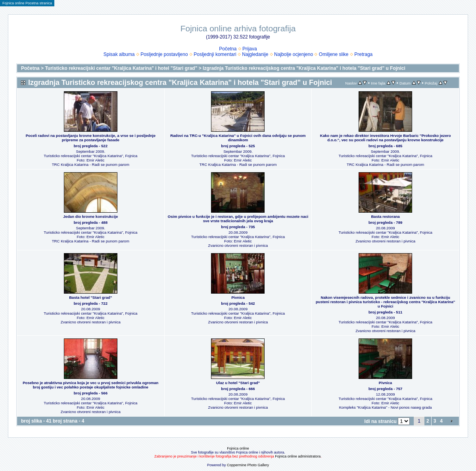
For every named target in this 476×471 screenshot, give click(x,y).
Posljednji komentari (215, 54)
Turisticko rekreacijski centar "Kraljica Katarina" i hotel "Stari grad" (121, 68)
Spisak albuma (119, 54)
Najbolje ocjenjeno (294, 54)
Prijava (250, 49)
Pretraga (363, 54)
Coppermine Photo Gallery (248, 465)
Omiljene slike (334, 54)
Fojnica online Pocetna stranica (27, 3)
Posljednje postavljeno (164, 54)
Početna (228, 49)
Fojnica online (238, 448)
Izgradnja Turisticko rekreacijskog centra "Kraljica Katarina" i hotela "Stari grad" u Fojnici (304, 68)
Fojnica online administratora (298, 456)
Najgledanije (255, 54)
